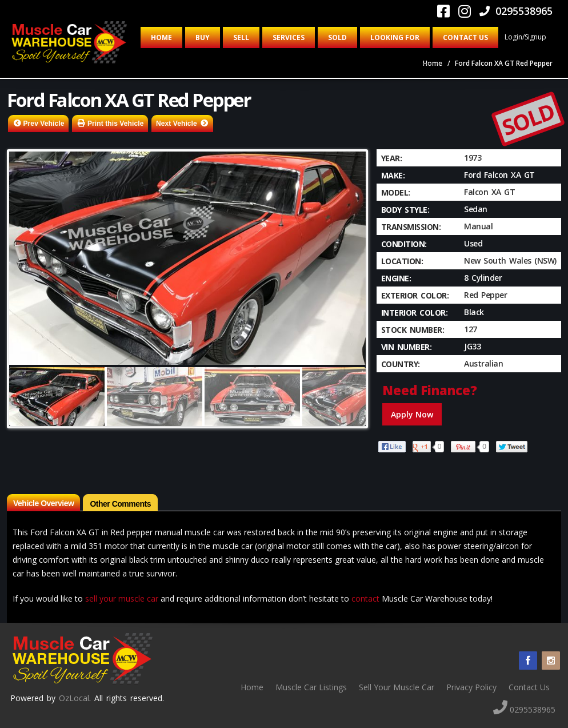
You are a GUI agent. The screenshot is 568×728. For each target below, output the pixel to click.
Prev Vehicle (44, 124)
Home (161, 37)
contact (365, 598)
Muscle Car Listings (311, 687)
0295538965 (516, 11)
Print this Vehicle (116, 124)
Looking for (395, 37)
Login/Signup (525, 37)
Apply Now (412, 414)
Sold (337, 37)
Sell (241, 37)
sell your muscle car (122, 598)
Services (289, 37)
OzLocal (74, 698)
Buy (203, 37)
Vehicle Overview (43, 503)
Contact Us (465, 37)
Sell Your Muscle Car (397, 687)
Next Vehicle (177, 124)
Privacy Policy (471, 687)
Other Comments (120, 504)
